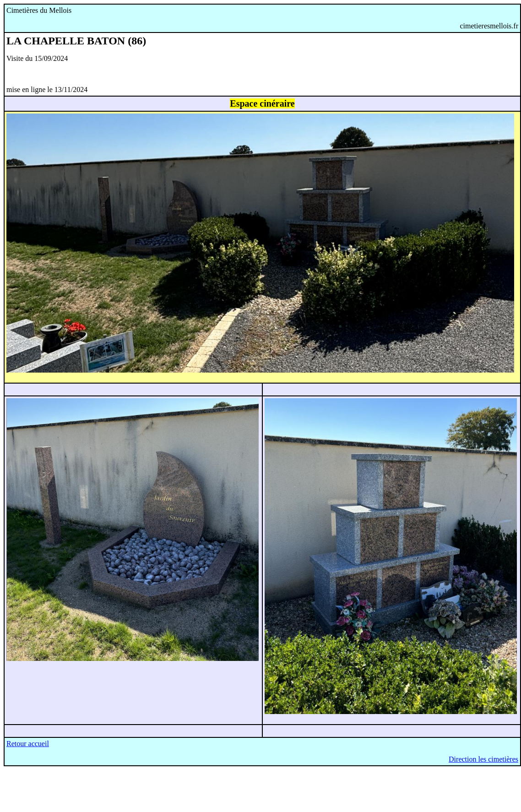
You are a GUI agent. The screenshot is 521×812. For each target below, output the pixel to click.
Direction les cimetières (483, 759)
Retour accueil (28, 744)
